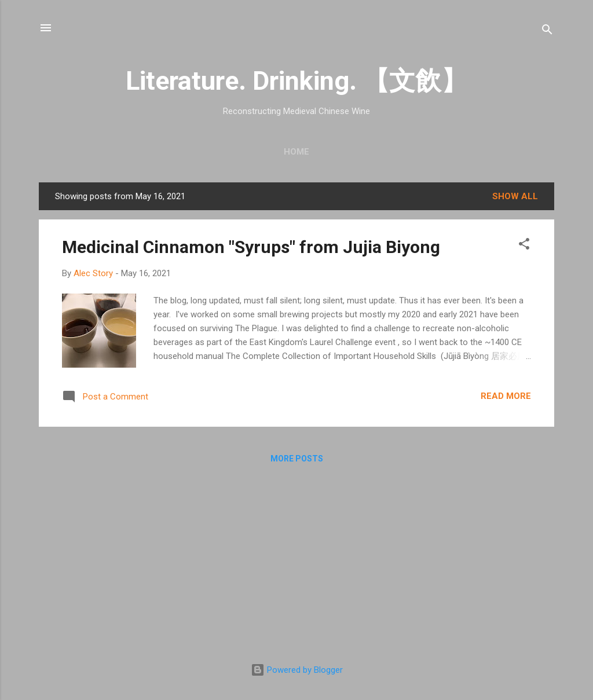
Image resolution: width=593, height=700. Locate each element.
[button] (524, 246)
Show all (515, 196)
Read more (506, 396)
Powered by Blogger (297, 670)
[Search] (547, 32)
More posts (297, 459)
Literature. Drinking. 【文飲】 (296, 81)
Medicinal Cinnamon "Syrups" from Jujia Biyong (251, 247)
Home (296, 152)
